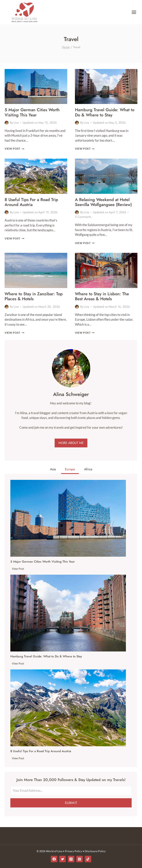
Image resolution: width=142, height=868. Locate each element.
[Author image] (7, 123)
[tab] (53, 470)
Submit (71, 803)
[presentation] (36, 87)
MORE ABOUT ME (71, 443)
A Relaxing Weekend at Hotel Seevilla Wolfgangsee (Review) (103, 202)
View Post (14, 149)
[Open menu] (134, 12)
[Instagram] (71, 859)
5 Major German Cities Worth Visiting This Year (32, 112)
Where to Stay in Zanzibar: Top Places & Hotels (34, 296)
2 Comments (83, 217)
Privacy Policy (73, 851)
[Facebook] (54, 859)
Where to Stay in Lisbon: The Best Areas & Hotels (102, 296)
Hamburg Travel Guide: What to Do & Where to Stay (105, 112)
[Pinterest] (80, 859)
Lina (16, 123)
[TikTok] (88, 859)
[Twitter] (62, 859)
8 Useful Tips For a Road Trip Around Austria (31, 202)
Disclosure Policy (95, 851)
